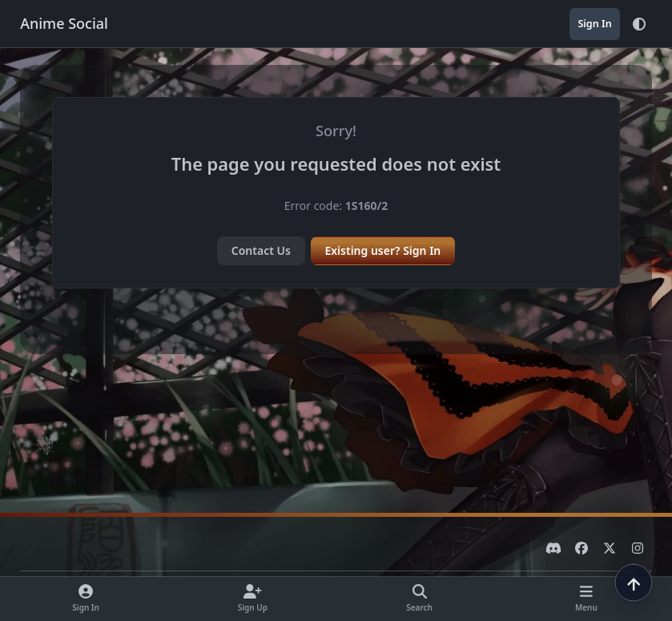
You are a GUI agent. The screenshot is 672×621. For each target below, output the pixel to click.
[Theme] (639, 24)
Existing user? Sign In (382, 250)
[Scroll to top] (634, 583)
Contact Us (261, 250)
